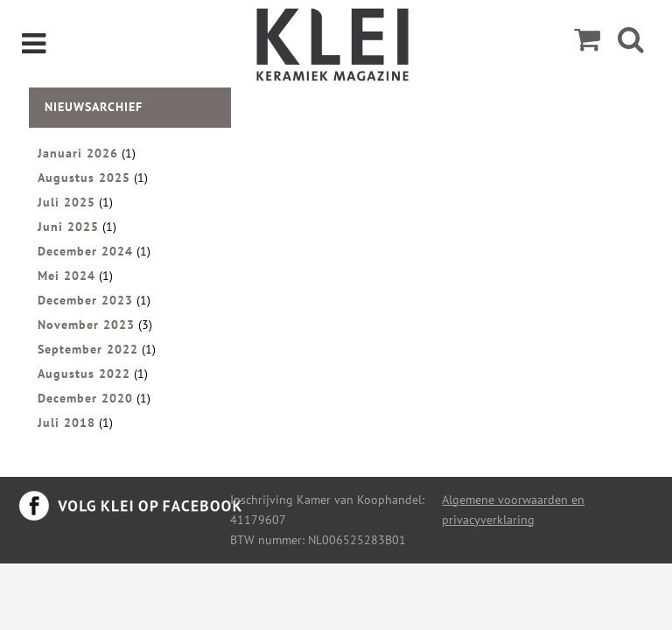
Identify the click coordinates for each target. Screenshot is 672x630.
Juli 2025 (66, 202)
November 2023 (86, 325)
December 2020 (85, 398)
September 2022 (88, 349)
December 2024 (85, 251)
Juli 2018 (66, 423)
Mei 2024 (66, 276)
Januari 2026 (78, 153)
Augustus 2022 (84, 374)
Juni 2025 (68, 227)
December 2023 (85, 300)
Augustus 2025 (84, 178)
